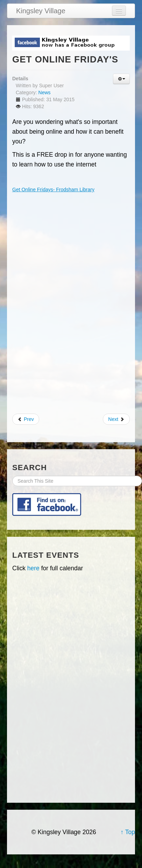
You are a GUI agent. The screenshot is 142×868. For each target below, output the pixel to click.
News (45, 92)
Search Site (12, 476)
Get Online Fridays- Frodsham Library (53, 190)
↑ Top (128, 832)
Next (116, 419)
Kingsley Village (41, 11)
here (33, 568)
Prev (26, 419)
